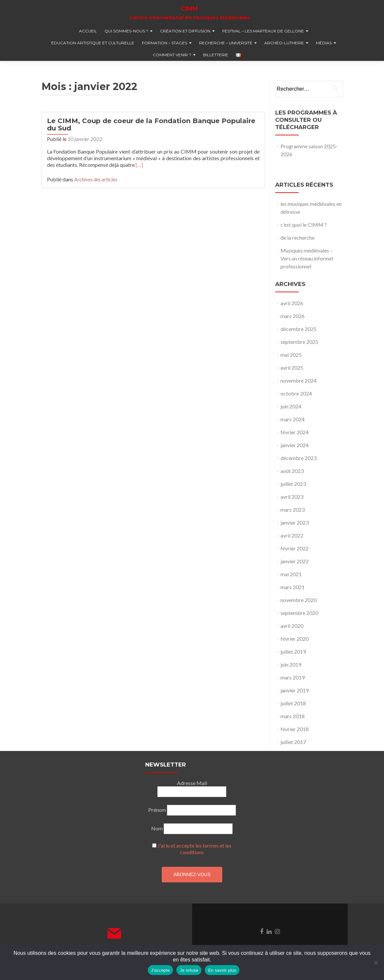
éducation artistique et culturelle (93, 43)
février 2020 (295, 639)
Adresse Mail (192, 783)
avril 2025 (292, 368)
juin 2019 (291, 664)
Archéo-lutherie (284, 43)
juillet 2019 (293, 652)
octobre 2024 (296, 393)
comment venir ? (172, 55)
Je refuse (189, 970)
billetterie (216, 55)
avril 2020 (292, 626)
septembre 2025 (299, 342)
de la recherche (298, 237)
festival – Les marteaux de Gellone (263, 31)
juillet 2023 (293, 484)
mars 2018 (293, 716)
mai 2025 (291, 355)
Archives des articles (96, 179)
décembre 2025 (299, 329)
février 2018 (295, 729)
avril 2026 (292, 303)
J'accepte (161, 970)
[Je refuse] (376, 962)
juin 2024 (291, 406)
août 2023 (292, 471)
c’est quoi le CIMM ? (304, 225)
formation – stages (165, 43)
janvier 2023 (295, 522)
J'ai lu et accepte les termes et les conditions (194, 849)
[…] (139, 165)
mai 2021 (291, 574)
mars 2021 (293, 587)
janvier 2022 (295, 561)
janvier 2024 (295, 445)
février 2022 (295, 548)
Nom (157, 828)
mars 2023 (293, 510)
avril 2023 (292, 497)
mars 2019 (293, 677)
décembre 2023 (299, 458)
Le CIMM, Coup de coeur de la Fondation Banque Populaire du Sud (151, 124)
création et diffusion (185, 31)
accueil (88, 31)
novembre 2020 (299, 600)
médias (324, 43)
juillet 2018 (293, 703)
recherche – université (226, 43)
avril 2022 (292, 535)
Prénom (157, 810)
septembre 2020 (299, 613)
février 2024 (295, 432)
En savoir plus (222, 970)
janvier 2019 (295, 690)
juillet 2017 (293, 742)
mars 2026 (293, 316)
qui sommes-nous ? (126, 31)
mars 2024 (293, 419)
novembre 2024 (299, 380)
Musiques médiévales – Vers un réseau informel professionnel (307, 258)
